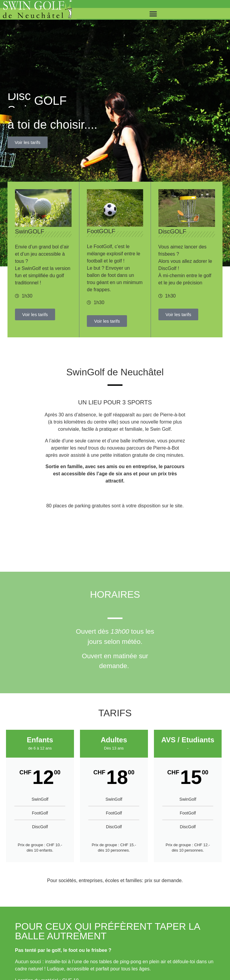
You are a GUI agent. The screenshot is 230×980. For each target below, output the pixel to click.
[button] (153, 14)
